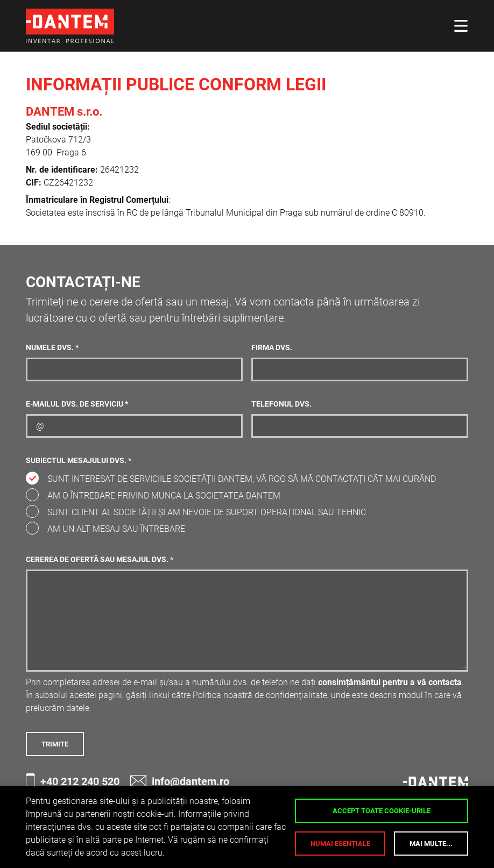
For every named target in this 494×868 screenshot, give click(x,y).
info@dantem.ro (180, 781)
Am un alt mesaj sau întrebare (116, 529)
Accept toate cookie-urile (382, 811)
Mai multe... (431, 844)
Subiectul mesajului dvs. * (79, 461)
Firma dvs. (272, 348)
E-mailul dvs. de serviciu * (77, 404)
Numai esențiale (340, 844)
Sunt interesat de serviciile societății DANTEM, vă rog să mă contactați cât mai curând (242, 479)
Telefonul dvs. (281, 404)
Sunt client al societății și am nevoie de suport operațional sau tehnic (207, 512)
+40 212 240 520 (73, 781)
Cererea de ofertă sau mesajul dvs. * (100, 560)
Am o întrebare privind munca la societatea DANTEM (164, 496)
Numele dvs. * (52, 348)
